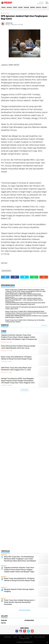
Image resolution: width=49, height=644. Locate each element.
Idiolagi (44, 7)
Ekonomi (9, 7)
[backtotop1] (47, 642)
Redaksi (20, 637)
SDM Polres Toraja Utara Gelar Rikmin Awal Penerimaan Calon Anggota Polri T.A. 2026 (16, 369)
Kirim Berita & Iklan (25, 639)
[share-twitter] (24, 277)
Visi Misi (15, 637)
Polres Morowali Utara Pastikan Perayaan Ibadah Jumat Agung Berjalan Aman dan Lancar (18, 347)
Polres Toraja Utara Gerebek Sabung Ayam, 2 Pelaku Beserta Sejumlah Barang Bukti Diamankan (20, 602)
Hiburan (33, 7)
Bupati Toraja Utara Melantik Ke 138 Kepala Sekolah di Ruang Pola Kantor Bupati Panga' (16, 358)
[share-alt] (5, 277)
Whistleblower (8, 637)
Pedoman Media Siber (39, 637)
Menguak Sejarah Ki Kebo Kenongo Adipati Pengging (19, 590)
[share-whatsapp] (34, 277)
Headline (26, 7)
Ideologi (39, 7)
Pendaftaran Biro (28, 637)
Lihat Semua (25, 390)
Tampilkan (44, 325)
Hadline (20, 7)
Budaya (3, 7)
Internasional (29, 620)
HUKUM (15, 7)
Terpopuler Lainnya (25, 610)
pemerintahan (6, 13)
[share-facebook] (15, 277)
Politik (3, 623)
